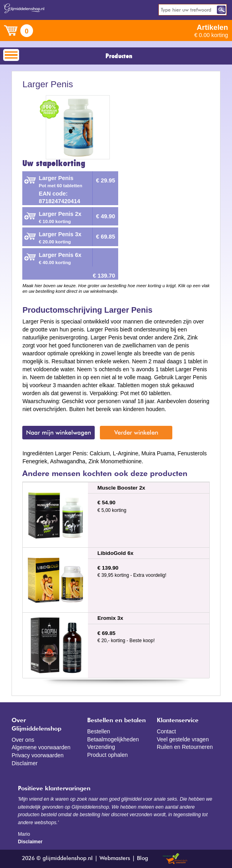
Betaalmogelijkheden (113, 739)
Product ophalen (107, 755)
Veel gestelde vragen (183, 739)
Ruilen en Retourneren (185, 747)
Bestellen (99, 731)
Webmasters (115, 858)
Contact (166, 731)
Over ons (23, 740)
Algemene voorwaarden (41, 747)
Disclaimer (24, 763)
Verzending (101, 747)
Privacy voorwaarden (38, 755)
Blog (142, 858)
